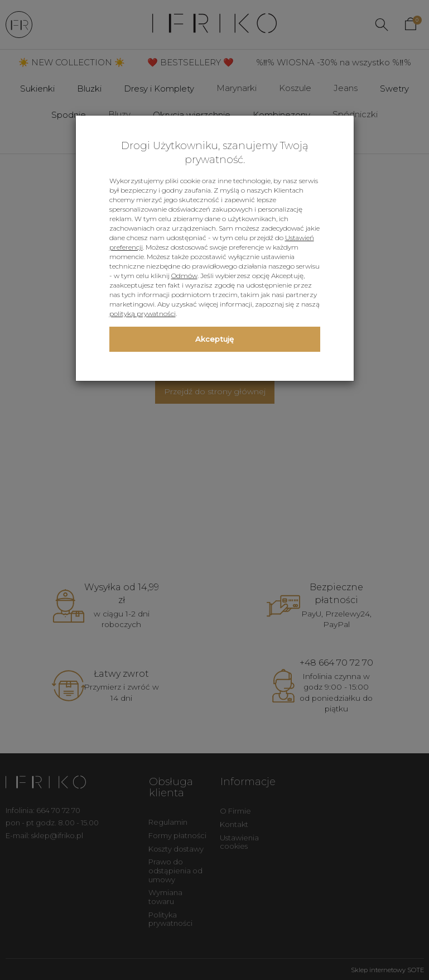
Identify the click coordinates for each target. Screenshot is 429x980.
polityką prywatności (143, 314)
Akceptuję (214, 339)
